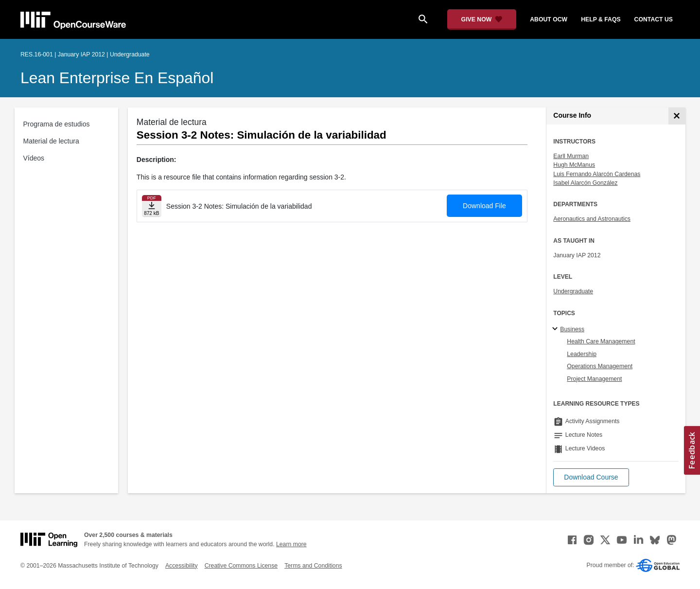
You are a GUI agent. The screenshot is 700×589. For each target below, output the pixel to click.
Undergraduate (573, 291)
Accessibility (182, 566)
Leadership (582, 354)
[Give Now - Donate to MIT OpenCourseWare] (482, 19)
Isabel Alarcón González (585, 183)
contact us (654, 19)
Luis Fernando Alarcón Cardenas (597, 174)
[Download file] (152, 206)
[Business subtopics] (556, 329)
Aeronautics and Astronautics (592, 219)
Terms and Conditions (313, 566)
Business (572, 329)
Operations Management (600, 366)
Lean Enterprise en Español (117, 78)
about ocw (549, 19)
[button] (591, 477)
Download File (484, 206)
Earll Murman (571, 156)
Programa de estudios (57, 124)
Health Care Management (601, 341)
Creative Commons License (241, 566)
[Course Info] (677, 116)
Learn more (291, 544)
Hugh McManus (574, 165)
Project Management (594, 379)
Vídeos (34, 158)
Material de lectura (51, 141)
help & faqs (601, 19)
